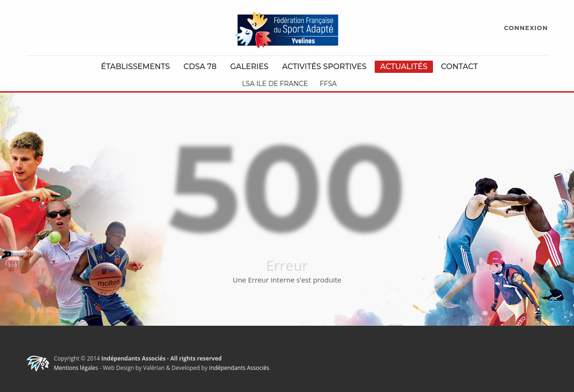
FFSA (328, 84)
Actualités (404, 67)
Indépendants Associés (239, 368)
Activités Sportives (324, 67)
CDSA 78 (200, 67)
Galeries (249, 67)
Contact (459, 67)
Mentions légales (76, 368)
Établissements (136, 67)
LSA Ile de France (275, 84)
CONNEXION (526, 28)
